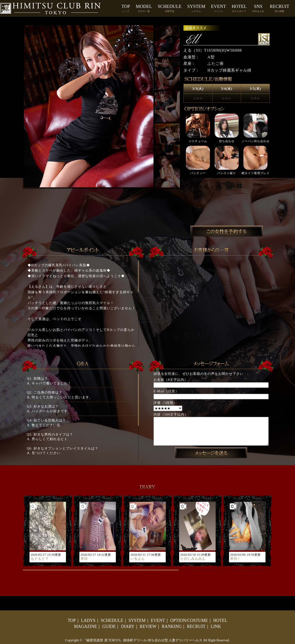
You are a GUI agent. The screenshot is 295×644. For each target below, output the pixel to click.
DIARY (128, 626)
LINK (216, 626)
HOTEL (239, 8)
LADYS (88, 620)
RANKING (172, 626)
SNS (258, 8)
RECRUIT (280, 8)
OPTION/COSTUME (189, 620)
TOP (126, 8)
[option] (227, 144)
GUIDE (109, 626)
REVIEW (148, 626)
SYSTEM (196, 8)
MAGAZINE (85, 626)
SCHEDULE (170, 8)
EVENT (218, 8)
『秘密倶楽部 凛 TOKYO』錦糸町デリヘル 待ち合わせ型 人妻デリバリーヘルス (143, 640)
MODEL (144, 8)
